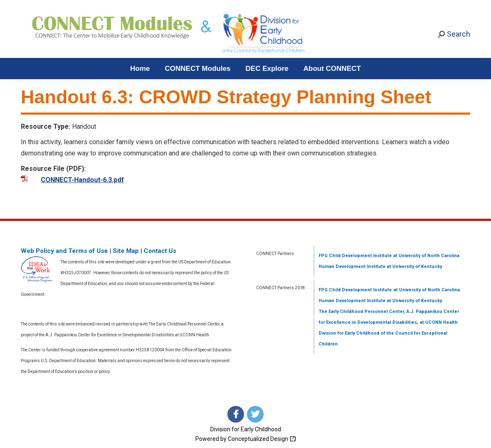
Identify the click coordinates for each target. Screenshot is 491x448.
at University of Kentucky (414, 267)
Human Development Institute (352, 267)
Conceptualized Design (262, 439)
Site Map (126, 251)
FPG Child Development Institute (355, 256)
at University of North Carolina (426, 256)
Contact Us (160, 251)
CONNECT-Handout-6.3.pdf (82, 180)
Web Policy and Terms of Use (64, 251)
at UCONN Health (439, 322)
